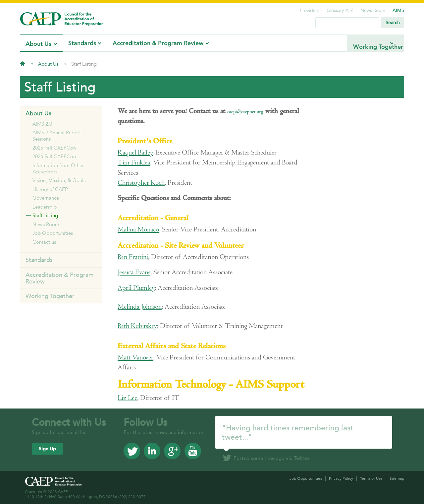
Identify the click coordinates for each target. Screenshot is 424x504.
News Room (373, 10)
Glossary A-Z (340, 10)
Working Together (362, 43)
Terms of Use (371, 478)
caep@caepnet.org (245, 112)
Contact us (44, 242)
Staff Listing (45, 215)
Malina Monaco (138, 229)
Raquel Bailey (135, 152)
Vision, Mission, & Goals (59, 180)
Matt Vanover (135, 357)
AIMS (398, 10)
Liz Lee (127, 398)
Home (23, 64)
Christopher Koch (141, 183)
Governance (46, 198)
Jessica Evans (134, 272)
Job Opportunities (53, 233)
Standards (82, 43)
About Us (38, 44)
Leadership (45, 207)
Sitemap (397, 478)
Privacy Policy (341, 478)
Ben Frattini (133, 257)
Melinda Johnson (140, 307)
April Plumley (136, 288)
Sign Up (47, 449)
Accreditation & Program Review (158, 43)
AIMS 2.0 (42, 124)
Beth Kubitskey (137, 326)
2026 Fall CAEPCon (54, 156)
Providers (310, 10)
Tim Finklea (134, 162)
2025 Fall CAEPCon (54, 148)
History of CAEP (50, 189)
